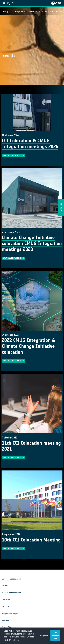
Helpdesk (6, 606)
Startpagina (8, 12)
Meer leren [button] (14, 640)
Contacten (6, 600)
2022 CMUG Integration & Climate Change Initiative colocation (29, 346)
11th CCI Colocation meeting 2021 (31, 446)
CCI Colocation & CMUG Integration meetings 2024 (30, 144)
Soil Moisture (31, 12)
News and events (46, 12)
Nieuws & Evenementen (12, 593)
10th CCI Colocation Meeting (31, 540)
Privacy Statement (9, 627)
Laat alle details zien (13, 155)
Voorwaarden (7, 620)
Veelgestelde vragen (10, 613)
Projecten (19, 12)
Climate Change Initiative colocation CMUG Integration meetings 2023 (32, 243)
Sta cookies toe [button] (55, 636)
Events (59, 12)
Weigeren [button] (44, 636)
